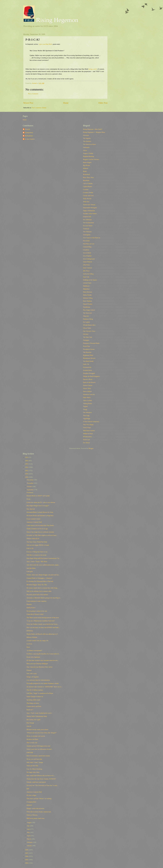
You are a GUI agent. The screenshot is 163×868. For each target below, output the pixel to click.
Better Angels (87, 162)
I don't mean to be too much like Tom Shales (40, 525)
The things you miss (33, 703)
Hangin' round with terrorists (35, 808)
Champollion (29, 133)
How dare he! (31, 509)
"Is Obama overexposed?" (35, 650)
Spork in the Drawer (89, 382)
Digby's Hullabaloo (89, 211)
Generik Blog (87, 247)
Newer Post (28, 103)
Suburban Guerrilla (89, 394)
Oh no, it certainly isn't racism (36, 736)
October (30, 486)
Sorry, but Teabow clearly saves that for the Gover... (43, 624)
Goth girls (30, 571)
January (29, 846)
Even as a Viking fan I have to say (37, 552)
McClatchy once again (33, 720)
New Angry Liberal (89, 310)
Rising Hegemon (51, 20)
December (30, 480)
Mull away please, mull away (36, 818)
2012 (27, 467)
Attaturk (27, 129)
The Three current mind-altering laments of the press (43, 618)
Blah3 (85, 171)
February (30, 842)
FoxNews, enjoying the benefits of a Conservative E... (43, 654)
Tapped (85, 406)
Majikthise (86, 289)
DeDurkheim (29, 136)
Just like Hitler (31, 568)
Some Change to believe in (35, 697)
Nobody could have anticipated (36, 782)
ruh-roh (29, 726)
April (29, 836)
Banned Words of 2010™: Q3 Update (38, 496)
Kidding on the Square (90, 280)
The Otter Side (88, 337)
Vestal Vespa (87, 428)
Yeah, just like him (32, 766)
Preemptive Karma (89, 349)
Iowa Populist (87, 256)
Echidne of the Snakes (90, 214)
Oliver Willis (87, 328)
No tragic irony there (33, 772)
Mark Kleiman (88, 292)
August (29, 822)
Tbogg (85, 409)
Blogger (91, 448)
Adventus (86, 135)
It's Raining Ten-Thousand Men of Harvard (40, 581)
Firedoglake (87, 235)
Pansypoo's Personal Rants (91, 343)
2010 (27, 474)
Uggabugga (87, 418)
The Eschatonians (88, 223)
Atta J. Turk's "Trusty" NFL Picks (37, 562)
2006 (27, 856)
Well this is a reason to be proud (36, 555)
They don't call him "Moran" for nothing (39, 799)
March (29, 839)
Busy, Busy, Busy (88, 177)
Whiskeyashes (87, 437)
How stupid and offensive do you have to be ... (41, 776)
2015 (27, 457)
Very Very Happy (88, 425)
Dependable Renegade (90, 208)
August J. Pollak (88, 153)
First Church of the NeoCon (92, 238)
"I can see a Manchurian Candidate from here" (41, 621)
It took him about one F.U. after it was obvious (41, 502)
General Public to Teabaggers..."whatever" (40, 578)
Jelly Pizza (86, 265)
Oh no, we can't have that (34, 759)
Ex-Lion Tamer (88, 226)
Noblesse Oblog (88, 319)
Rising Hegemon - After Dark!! (93, 129)
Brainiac (29, 604)
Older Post (103, 103)
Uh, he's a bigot (31, 795)
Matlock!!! (30, 710)
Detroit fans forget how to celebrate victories (40, 532)
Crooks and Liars (88, 196)
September (30, 490)
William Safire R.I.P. (33, 539)
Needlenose (87, 307)
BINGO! (29, 805)
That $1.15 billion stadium (35, 690)
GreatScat (86, 250)
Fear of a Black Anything (34, 769)
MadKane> (86, 286)
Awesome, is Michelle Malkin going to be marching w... (44, 598)
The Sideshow (87, 412)
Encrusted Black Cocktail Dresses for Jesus (40, 512)
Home (66, 103)
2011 (27, 471)
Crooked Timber (88, 193)
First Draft (86, 241)
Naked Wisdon (88, 304)
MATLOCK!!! (31, 608)
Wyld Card (86, 440)
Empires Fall (87, 217)
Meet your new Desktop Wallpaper (37, 664)
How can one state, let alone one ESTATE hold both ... (43, 627)
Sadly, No (86, 364)
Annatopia (86, 147)
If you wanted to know (34, 519)
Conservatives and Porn (34, 706)
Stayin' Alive (87, 388)
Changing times (31, 802)
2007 (27, 853)
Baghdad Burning (88, 156)
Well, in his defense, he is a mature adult (39, 591)
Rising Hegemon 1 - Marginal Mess (94, 132)
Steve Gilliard (87, 391)
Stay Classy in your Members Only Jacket (40, 667)
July (28, 826)
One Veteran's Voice (89, 331)
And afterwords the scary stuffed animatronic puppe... (43, 565)
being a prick (93, 69)
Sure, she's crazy (32, 673)
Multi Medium (88, 301)
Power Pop (86, 346)
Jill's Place (86, 271)
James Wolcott (88, 262)
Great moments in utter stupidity (37, 601)
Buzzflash (86, 180)
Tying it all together (33, 677)
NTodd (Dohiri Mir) (89, 325)
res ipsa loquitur (30, 139)
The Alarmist (87, 141)
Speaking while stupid (33, 700)
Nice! (28, 647)
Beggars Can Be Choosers (91, 159)
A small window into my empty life (37, 641)
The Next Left (87, 313)
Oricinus (86, 334)
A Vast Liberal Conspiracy (91, 422)
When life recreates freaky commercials (39, 812)
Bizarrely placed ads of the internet (37, 595)
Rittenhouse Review (89, 358)
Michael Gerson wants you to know (38, 730)
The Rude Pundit (88, 361)
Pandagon (86, 340)
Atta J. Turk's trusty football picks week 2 (39, 713)
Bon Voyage (30, 723)
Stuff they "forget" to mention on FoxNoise (40, 693)
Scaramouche (87, 367)
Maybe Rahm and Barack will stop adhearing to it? (42, 634)
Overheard (30, 493)
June (29, 829)
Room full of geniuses (33, 657)
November (30, 483)
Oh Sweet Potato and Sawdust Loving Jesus (40, 516)
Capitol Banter (88, 186)
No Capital (86, 322)
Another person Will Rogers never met (38, 746)
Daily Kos (86, 202)
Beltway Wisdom (32, 637)
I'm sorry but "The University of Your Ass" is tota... (42, 785)
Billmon (86, 168)
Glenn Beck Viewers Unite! (35, 614)
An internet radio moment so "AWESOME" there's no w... (44, 687)
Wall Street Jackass (89, 431)
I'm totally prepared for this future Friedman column (43, 683)
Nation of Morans (32, 815)
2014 (27, 461)
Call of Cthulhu (88, 183)
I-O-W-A (29, 644)
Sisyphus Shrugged (89, 373)
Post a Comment (33, 94)
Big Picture (87, 165)
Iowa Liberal (87, 253)
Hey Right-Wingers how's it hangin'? (38, 506)
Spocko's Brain (88, 379)
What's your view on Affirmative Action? (39, 749)
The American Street (89, 144)
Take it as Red (87, 400)
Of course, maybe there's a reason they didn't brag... (42, 588)
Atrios (85, 150)
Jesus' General (87, 268)
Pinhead (29, 670)
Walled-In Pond (88, 434)
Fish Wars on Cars (89, 244)
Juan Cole (86, 277)
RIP (28, 789)
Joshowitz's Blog (88, 274)
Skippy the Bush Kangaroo (91, 376)
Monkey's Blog (88, 298)
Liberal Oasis (87, 283)
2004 (27, 863)
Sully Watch (87, 397)
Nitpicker (86, 316)
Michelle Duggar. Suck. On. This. (37, 585)
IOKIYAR (30, 753)
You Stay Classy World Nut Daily (37, 542)
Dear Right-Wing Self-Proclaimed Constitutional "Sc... (43, 558)
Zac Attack (86, 443)
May (29, 832)
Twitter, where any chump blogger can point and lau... (43, 575)
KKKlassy (30, 631)
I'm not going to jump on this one (37, 611)
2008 (27, 850)
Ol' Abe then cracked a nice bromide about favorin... (43, 660)
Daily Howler (87, 199)
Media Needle (87, 295)
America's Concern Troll (34, 522)
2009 (27, 477)
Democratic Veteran (89, 205)
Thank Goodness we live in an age (37, 529)
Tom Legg (86, 415)
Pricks (29, 499)
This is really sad (32, 743)
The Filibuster (87, 232)
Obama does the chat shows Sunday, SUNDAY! (41, 779)
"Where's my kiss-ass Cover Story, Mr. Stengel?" (42, 733)
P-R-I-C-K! (30, 548)
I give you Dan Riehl (45, 44)
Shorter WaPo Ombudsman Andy (37, 716)
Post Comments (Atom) (39, 108)
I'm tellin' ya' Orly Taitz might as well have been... (42, 535)
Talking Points (87, 403)
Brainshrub (86, 174)
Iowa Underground (89, 259)
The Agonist (87, 138)
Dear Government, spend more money (38, 756)
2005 (27, 860)
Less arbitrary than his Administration (38, 680)
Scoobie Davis (87, 370)
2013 (27, 464)
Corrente (86, 190)
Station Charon (88, 385)
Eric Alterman (87, 220)
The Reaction (87, 352)
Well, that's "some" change (35, 762)
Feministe (86, 229)
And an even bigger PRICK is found (38, 545)
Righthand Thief (88, 355)
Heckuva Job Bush (32, 739)
